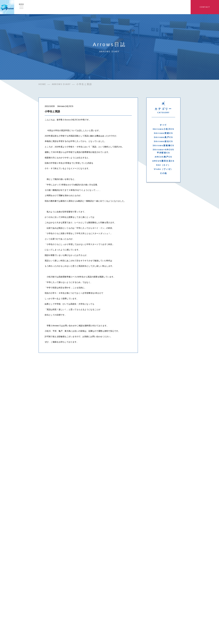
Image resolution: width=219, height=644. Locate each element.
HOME (42, 84)
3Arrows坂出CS (163, 141)
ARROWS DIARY (61, 84)
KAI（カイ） (163, 165)
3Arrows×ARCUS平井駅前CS (163, 151)
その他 (163, 173)
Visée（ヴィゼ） (163, 169)
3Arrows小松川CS (163, 129)
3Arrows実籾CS (163, 133)
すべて (163, 125)
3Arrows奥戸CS (163, 137)
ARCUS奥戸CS (163, 157)
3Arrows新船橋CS (163, 146)
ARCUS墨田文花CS (163, 161)
